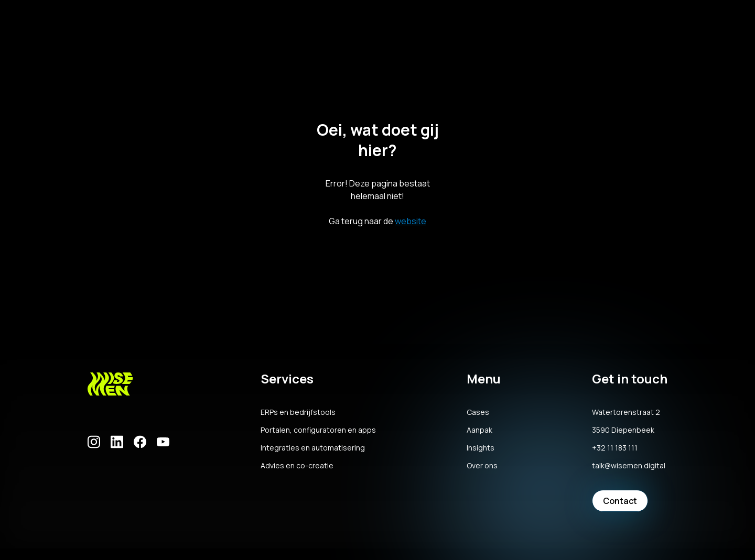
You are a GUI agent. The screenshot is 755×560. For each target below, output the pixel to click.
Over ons (482, 466)
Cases (478, 412)
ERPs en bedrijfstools (298, 412)
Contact (620, 501)
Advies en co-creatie (297, 466)
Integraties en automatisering (313, 448)
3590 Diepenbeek (623, 430)
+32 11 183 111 (615, 448)
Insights (481, 448)
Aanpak (479, 430)
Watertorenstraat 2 (626, 412)
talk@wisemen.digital (629, 466)
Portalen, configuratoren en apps (318, 430)
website (411, 221)
